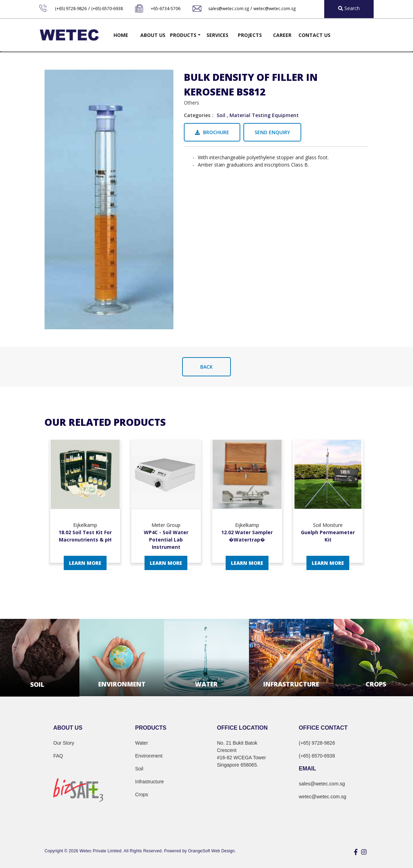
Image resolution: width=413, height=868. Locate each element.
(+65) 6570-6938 (107, 9)
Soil (221, 115)
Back (206, 367)
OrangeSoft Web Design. (212, 851)
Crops (142, 794)
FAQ (58, 756)
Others (192, 103)
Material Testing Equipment (264, 115)
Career (282, 35)
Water (142, 743)
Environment (149, 756)
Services (217, 35)
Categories (197, 115)
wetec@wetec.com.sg (275, 9)
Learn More (85, 563)
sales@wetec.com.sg (229, 9)
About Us (153, 35)
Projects (250, 35)
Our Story (64, 743)
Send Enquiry (272, 132)
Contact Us (314, 35)
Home (121, 35)
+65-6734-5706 (166, 9)
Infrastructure (149, 782)
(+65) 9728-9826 (71, 9)
